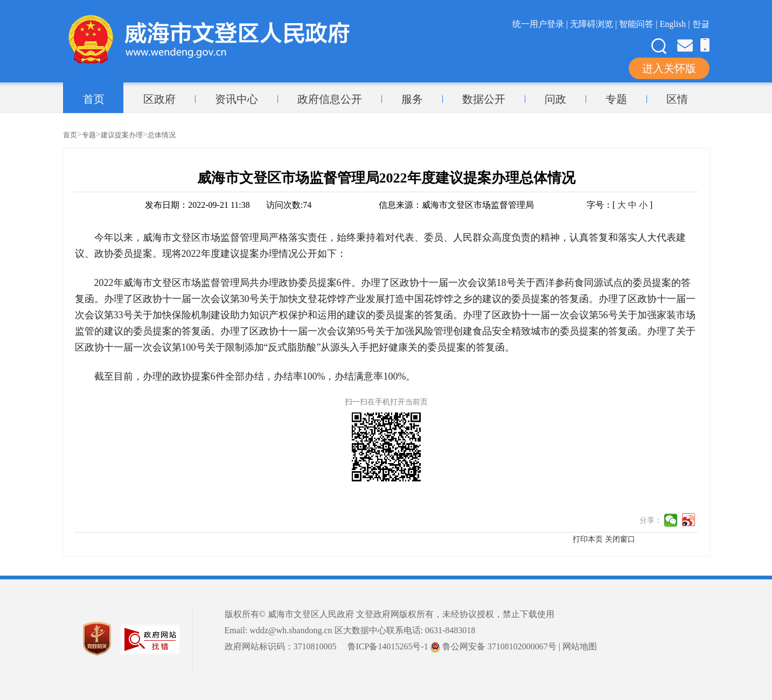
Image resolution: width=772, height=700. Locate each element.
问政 (555, 99)
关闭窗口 (620, 539)
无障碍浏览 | (594, 24)
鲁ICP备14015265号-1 (388, 646)
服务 (412, 99)
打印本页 (588, 539)
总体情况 (162, 135)
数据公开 (484, 99)
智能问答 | (639, 24)
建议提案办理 (122, 135)
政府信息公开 (330, 99)
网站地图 (580, 646)
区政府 (159, 99)
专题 (616, 99)
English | (676, 24)
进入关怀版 (669, 68)
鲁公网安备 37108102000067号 (493, 646)
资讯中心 (237, 99)
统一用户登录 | (541, 24)
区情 (677, 99)
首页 (94, 99)
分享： (651, 520)
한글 (701, 24)
